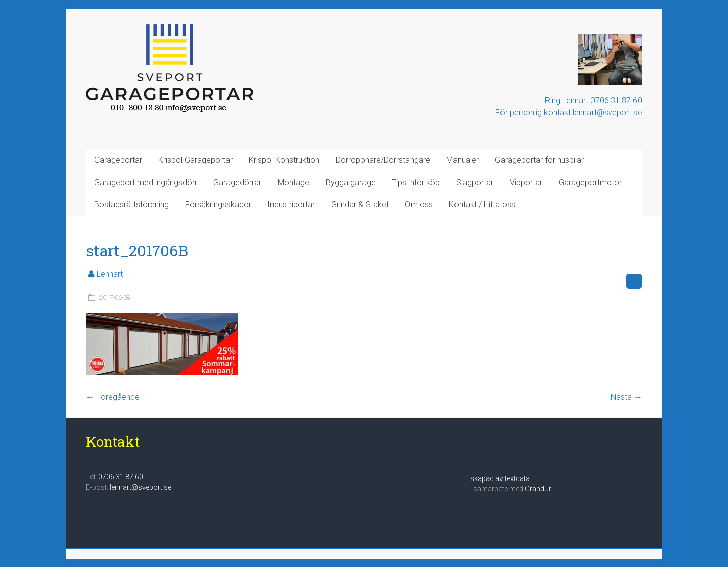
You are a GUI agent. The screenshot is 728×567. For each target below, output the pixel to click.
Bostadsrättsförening (131, 205)
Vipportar (526, 182)
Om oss (419, 205)
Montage (293, 182)
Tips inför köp (416, 182)
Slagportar (475, 182)
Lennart (110, 274)
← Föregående (113, 397)
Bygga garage (351, 182)
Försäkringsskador (218, 205)
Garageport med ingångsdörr (146, 182)
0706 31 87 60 (121, 477)
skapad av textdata (500, 478)
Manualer (463, 160)
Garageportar (118, 160)
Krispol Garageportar (195, 160)
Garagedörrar (237, 182)
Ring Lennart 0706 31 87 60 (594, 100)
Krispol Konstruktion (284, 160)
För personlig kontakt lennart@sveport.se (569, 113)
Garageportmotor (590, 182)
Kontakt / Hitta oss (482, 205)
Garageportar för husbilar (539, 160)
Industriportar (291, 205)
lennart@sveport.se (141, 487)
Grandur (538, 489)
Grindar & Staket (360, 205)
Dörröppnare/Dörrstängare (383, 160)
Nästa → (626, 397)
